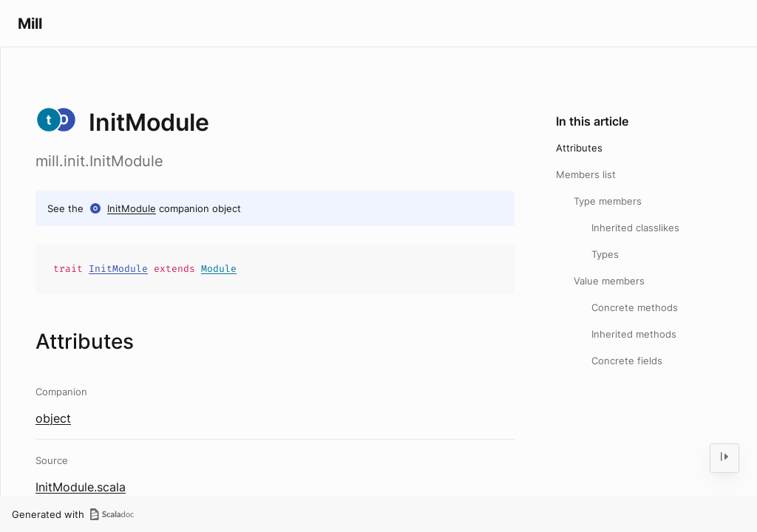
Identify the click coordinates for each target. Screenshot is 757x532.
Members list (586, 174)
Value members (609, 281)
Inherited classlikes (635, 228)
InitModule (132, 208)
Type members (608, 201)
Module (219, 269)
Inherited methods (634, 334)
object (53, 418)
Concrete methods (635, 307)
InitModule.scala (81, 487)
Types (605, 254)
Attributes (579, 148)
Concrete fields (627, 361)
